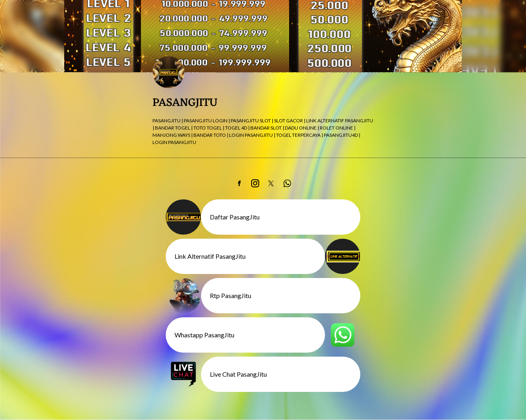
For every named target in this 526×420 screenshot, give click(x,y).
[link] (239, 183)
